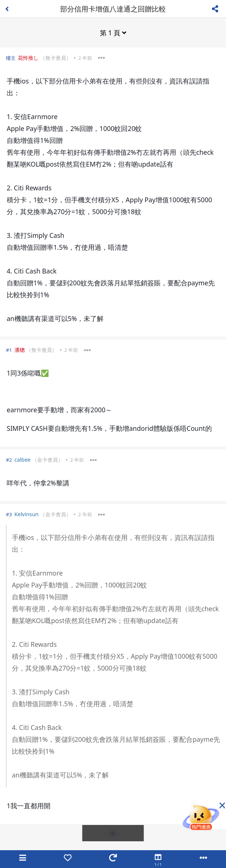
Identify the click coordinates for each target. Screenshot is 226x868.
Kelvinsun (27, 514)
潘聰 (20, 350)
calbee (23, 460)
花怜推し (28, 58)
